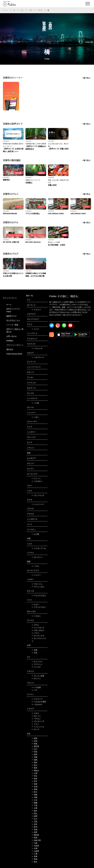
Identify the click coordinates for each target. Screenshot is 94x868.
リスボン (36, 616)
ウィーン (36, 479)
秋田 (34, 754)
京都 (30, 10)
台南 (34, 650)
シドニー (36, 575)
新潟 (34, 827)
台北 (34, 653)
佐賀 (34, 741)
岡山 (34, 813)
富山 (34, 765)
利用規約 (10, 341)
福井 (34, 762)
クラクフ (36, 310)
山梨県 (35, 851)
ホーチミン (37, 557)
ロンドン (36, 679)
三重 (34, 854)
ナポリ (35, 713)
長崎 (34, 856)
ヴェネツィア (38, 721)
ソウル (35, 566)
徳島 (34, 738)
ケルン (35, 604)
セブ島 (35, 534)
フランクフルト (39, 607)
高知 (34, 752)
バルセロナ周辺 (39, 702)
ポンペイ (36, 716)
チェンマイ (37, 662)
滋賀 (34, 784)
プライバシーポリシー (15, 345)
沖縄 (34, 797)
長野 (34, 832)
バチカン (36, 719)
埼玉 (34, 776)
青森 (34, 789)
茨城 (34, 830)
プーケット (37, 664)
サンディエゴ (38, 636)
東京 (34, 862)
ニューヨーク (38, 628)
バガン (35, 417)
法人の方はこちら (13, 320)
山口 (34, 749)
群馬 (34, 838)
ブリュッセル (38, 587)
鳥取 (34, 744)
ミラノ (35, 724)
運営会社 (10, 349)
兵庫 (34, 808)
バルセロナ (37, 704)
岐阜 (34, 779)
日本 (22, 10)
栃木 (34, 811)
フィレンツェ (38, 727)
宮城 (34, 787)
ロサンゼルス (38, 630)
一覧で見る (86, 78)
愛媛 (34, 803)
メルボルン (37, 481)
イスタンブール (39, 548)
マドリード (37, 699)
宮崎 (34, 757)
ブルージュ (37, 584)
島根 (34, 859)
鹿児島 (35, 746)
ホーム (6, 10)
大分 (34, 800)
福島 (34, 760)
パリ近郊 (36, 687)
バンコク (36, 667)
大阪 (34, 843)
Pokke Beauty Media (14, 354)
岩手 (34, 781)
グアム (35, 625)
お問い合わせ (12, 336)
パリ (34, 690)
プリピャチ (37, 348)
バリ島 (35, 403)
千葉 (34, 805)
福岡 (34, 795)
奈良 (34, 824)
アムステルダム (39, 596)
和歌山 (35, 771)
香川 (34, 792)
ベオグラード (38, 357)
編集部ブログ (12, 316)
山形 (34, 773)
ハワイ (35, 633)
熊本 (34, 768)
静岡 (34, 816)
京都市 (40, 10)
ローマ (35, 729)
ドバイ (35, 329)
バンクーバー (38, 504)
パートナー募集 (12, 325)
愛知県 (35, 835)
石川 (34, 819)
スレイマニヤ (38, 495)
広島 (34, 822)
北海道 (35, 846)
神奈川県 (36, 840)
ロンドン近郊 (38, 676)
